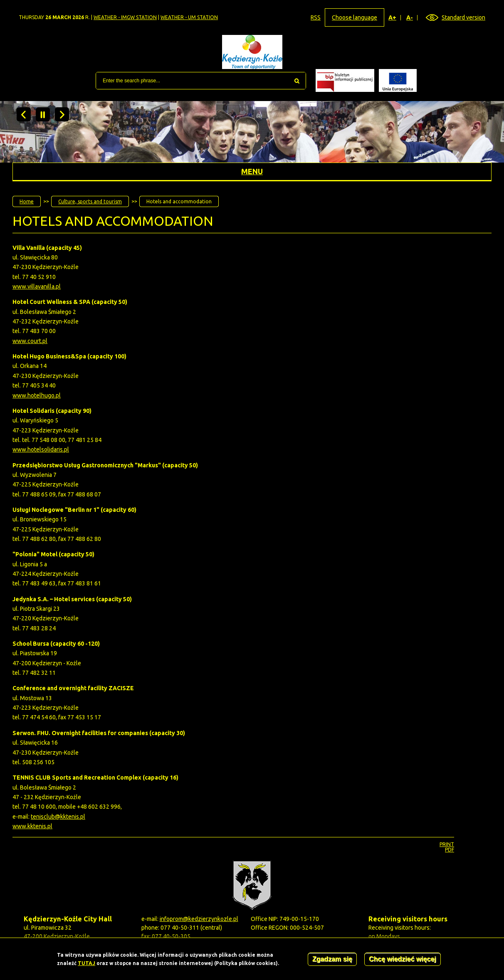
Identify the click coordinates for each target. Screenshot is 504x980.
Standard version (463, 17)
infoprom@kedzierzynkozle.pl (199, 919)
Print (447, 844)
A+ (393, 18)
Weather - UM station (189, 17)
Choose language (355, 17)
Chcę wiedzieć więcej (403, 960)
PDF (450, 850)
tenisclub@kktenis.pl (58, 817)
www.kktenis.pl (32, 826)
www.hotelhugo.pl (37, 395)
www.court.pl (30, 341)
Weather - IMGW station (125, 17)
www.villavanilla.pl (37, 286)
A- (410, 18)
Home (27, 201)
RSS (316, 17)
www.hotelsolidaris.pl (41, 449)
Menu (252, 171)
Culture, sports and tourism (90, 201)
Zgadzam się (332, 960)
